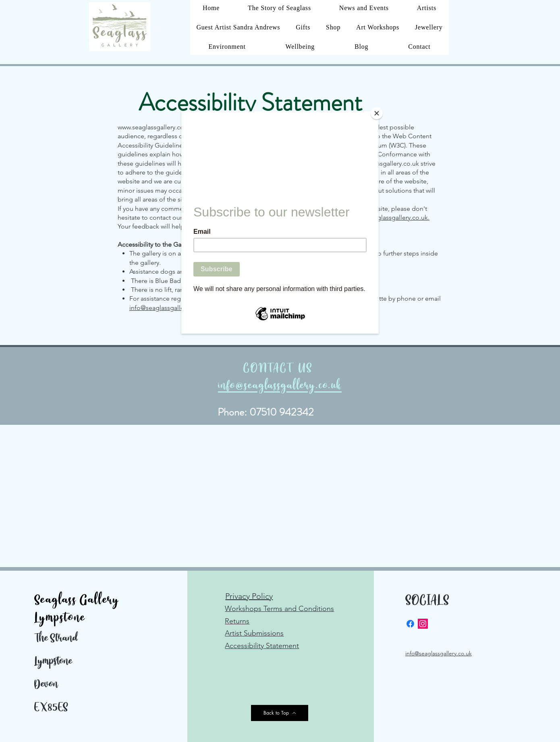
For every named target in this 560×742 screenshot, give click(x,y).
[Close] (377, 113)
